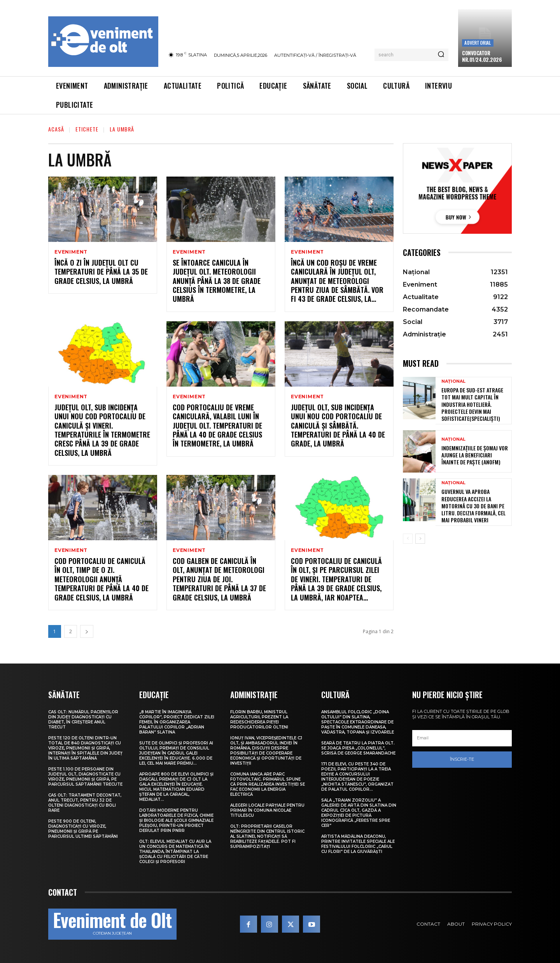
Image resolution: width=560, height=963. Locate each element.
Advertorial (478, 43)
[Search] (441, 55)
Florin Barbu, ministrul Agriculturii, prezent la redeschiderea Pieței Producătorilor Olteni (259, 720)
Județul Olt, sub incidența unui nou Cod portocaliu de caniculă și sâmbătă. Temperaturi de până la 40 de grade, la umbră (338, 425)
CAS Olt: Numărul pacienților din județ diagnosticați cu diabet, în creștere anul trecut (83, 720)
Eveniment (71, 252)
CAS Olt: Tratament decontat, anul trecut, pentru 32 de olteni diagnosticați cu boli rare (85, 803)
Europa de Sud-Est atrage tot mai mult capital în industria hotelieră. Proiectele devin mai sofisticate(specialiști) (472, 404)
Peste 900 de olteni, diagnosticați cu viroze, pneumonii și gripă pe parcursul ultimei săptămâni (83, 829)
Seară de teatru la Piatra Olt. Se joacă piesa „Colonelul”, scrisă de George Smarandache (358, 748)
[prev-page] (408, 539)
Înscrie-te (462, 759)
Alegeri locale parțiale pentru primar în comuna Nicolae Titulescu (267, 810)
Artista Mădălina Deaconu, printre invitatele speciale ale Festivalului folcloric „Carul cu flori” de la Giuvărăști (358, 844)
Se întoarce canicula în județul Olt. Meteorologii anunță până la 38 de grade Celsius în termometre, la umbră (217, 281)
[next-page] (87, 631)
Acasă (56, 129)
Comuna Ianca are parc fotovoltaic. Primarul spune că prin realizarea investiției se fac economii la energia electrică (268, 784)
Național (453, 381)
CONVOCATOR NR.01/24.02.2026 (482, 56)
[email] (462, 738)
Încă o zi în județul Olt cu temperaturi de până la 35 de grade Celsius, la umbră (101, 272)
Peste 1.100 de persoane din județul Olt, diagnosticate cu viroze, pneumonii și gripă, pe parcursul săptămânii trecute (85, 777)
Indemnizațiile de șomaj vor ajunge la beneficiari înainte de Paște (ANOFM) (475, 455)
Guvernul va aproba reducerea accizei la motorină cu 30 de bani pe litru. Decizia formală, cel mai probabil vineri (473, 506)
